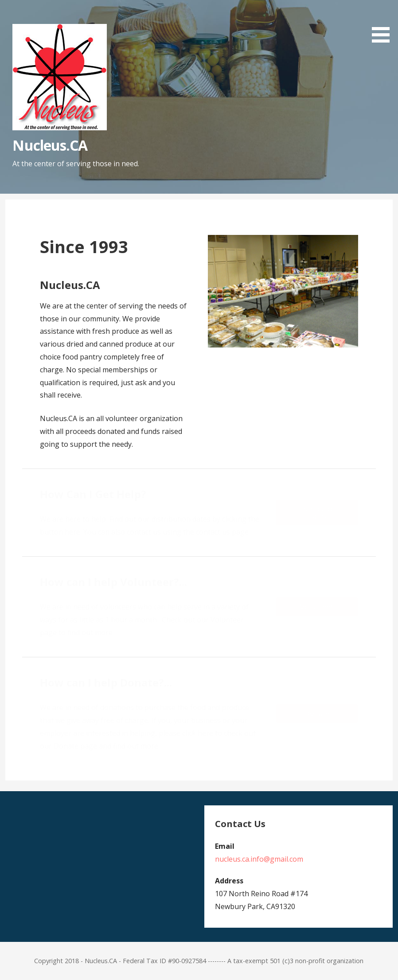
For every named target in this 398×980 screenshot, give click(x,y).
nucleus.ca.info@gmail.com (259, 859)
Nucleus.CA (50, 145)
